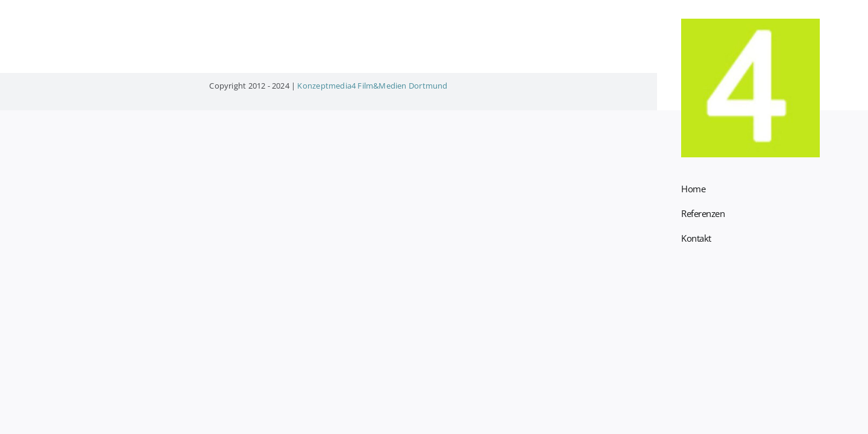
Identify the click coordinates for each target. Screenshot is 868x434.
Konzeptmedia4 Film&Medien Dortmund (372, 86)
